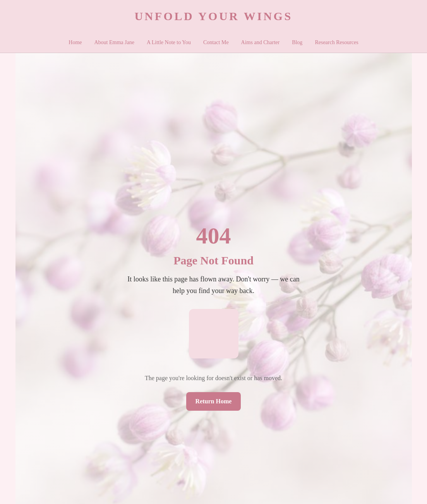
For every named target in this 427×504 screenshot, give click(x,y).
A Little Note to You (169, 42)
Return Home (214, 401)
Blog (297, 42)
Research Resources (336, 42)
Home (75, 42)
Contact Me (216, 42)
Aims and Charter (261, 42)
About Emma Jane (114, 42)
